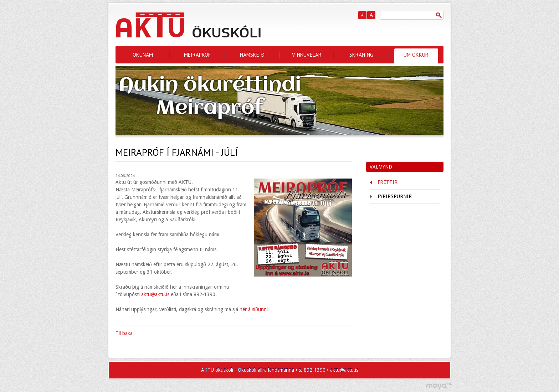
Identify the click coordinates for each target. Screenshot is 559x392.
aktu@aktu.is (155, 294)
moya (439, 386)
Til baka (124, 333)
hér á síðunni (253, 309)
